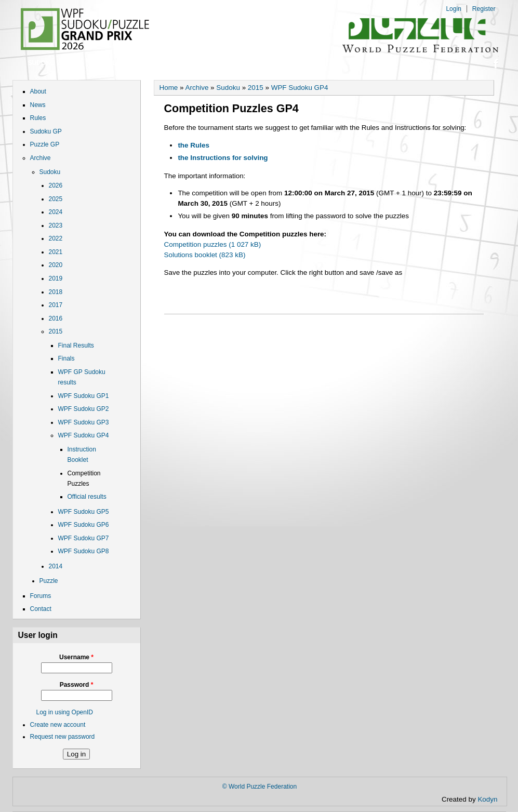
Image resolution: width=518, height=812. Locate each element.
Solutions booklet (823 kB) (205, 255)
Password (77, 685)
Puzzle (49, 581)
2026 (56, 185)
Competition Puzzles (84, 478)
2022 (56, 238)
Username (76, 657)
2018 (56, 292)
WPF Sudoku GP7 (84, 538)
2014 (56, 566)
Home (169, 88)
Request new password (63, 737)
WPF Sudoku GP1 (84, 396)
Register (484, 9)
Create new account (58, 725)
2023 (56, 225)
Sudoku (50, 172)
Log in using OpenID (65, 712)
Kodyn (490, 799)
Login (453, 9)
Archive (41, 158)
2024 (56, 212)
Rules (38, 118)
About (38, 91)
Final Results (76, 345)
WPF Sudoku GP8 (84, 551)
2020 (56, 265)
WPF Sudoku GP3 (84, 422)
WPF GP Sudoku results (82, 377)
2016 (56, 318)
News (38, 105)
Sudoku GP (47, 63)
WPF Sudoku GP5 (84, 512)
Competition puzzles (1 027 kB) (213, 244)
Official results (87, 497)
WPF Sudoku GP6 (84, 525)
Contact (235, 63)
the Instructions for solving (223, 158)
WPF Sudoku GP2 (84, 409)
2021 (56, 252)
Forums (176, 63)
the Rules (193, 145)
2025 (56, 199)
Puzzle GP (114, 63)
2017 (56, 305)
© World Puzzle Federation (260, 787)
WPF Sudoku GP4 (84, 435)
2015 (56, 331)
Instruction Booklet (82, 455)
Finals (67, 358)
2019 (56, 278)
